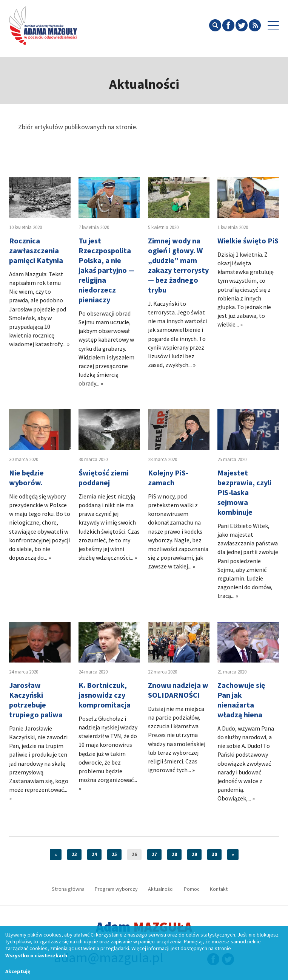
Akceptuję (18, 971)
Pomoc (192, 889)
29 (194, 854)
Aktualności (161, 889)
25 (114, 854)
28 (174, 854)
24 (94, 854)
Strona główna (68, 889)
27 (154, 854)
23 (74, 854)
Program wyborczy (116, 889)
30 (214, 854)
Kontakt (219, 889)
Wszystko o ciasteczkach (36, 955)
